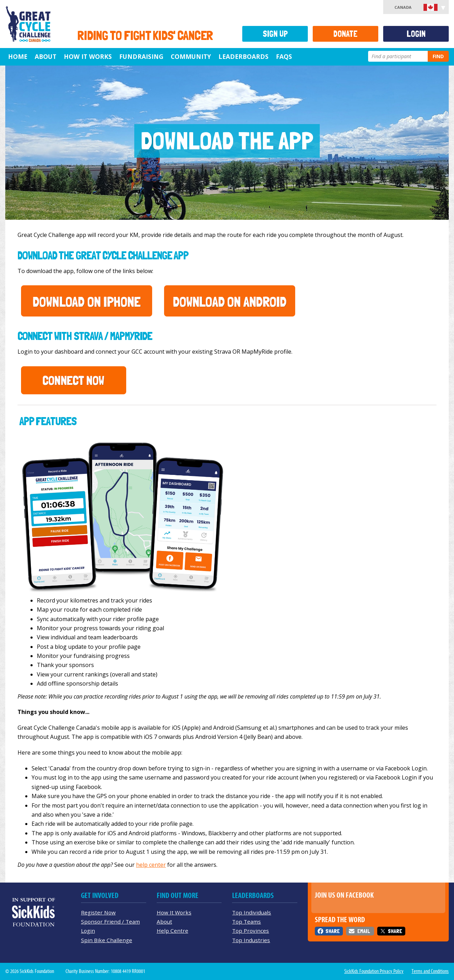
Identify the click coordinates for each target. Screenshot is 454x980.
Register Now (98, 912)
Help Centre (172, 931)
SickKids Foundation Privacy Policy (374, 971)
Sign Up (275, 34)
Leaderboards (243, 56)
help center (151, 865)
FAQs (284, 56)
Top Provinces (250, 931)
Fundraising (141, 56)
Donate (345, 34)
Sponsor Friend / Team (110, 921)
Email (364, 931)
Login (416, 34)
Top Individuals (252, 912)
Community (191, 56)
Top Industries (251, 940)
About (46, 56)
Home (18, 56)
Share (333, 931)
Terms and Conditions (430, 971)
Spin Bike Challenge (107, 940)
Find (438, 56)
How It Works (88, 56)
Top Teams (246, 921)
